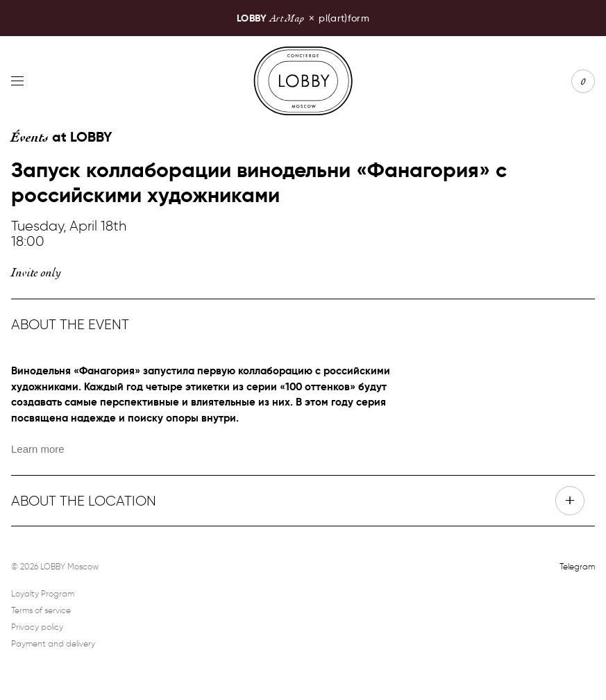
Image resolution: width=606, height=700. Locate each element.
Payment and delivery (53, 643)
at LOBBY (61, 137)
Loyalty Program (43, 593)
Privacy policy (37, 627)
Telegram (577, 566)
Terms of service (41, 610)
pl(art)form (303, 18)
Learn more (38, 449)
